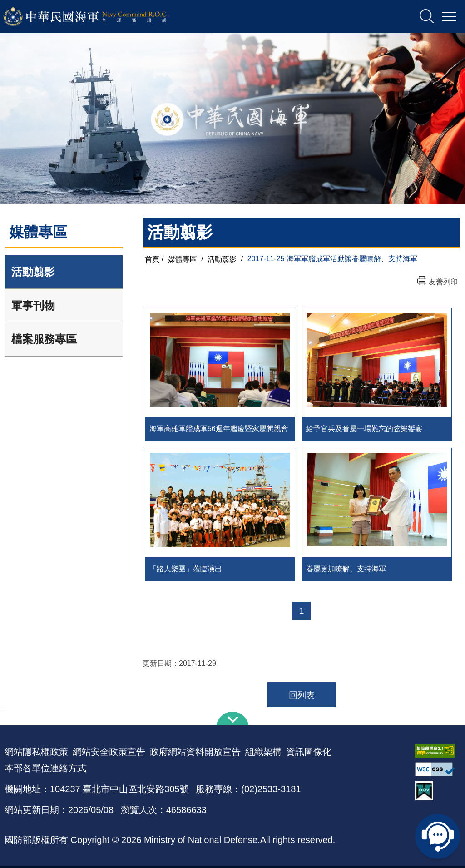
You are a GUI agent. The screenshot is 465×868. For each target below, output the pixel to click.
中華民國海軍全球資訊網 (98, 17)
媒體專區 (183, 259)
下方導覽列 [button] (232, 720)
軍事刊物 (33, 305)
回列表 (302, 697)
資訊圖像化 (309, 754)
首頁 (152, 259)
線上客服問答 (438, 836)
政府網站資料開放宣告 (195, 754)
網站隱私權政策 (36, 754)
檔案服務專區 (44, 339)
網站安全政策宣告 (109, 754)
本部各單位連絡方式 (45, 770)
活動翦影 (33, 272)
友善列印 (443, 282)
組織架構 (263, 754)
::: (3, 711)
